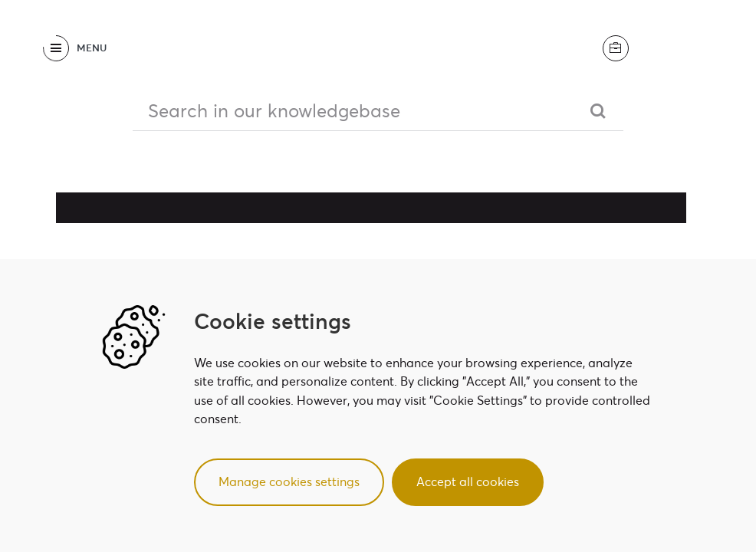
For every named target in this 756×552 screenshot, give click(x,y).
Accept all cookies (468, 481)
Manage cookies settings (289, 481)
